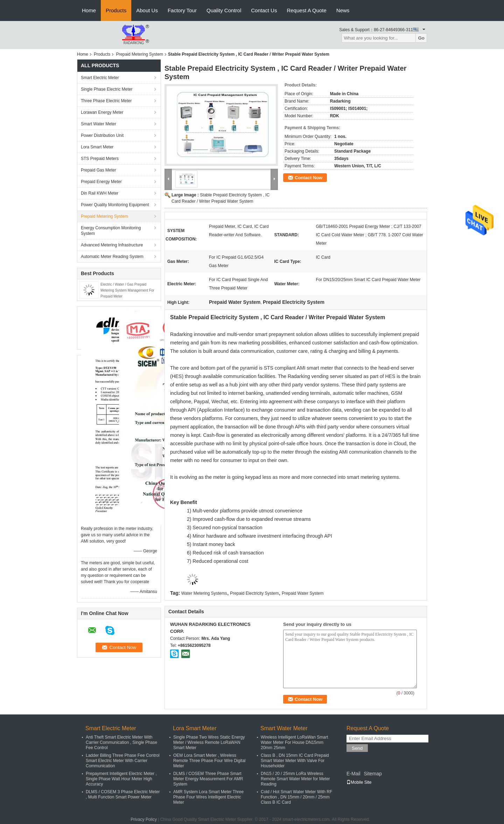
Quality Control (224, 10)
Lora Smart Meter (97, 147)
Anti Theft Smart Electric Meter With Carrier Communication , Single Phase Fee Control (121, 742)
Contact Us (264, 10)
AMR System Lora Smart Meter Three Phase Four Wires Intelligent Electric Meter (208, 797)
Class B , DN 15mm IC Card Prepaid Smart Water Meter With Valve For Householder (295, 761)
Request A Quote (306, 10)
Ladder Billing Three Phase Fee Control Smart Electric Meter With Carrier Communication (123, 761)
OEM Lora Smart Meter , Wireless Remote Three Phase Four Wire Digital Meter (209, 761)
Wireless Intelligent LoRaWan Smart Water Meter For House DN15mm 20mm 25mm (294, 742)
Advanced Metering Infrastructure (112, 245)
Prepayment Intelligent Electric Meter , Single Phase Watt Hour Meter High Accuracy (121, 779)
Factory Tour (182, 10)
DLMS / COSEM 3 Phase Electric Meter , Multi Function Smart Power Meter (123, 794)
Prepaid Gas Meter (99, 170)
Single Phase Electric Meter (107, 89)
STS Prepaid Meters (100, 159)
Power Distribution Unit (102, 135)
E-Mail (353, 774)
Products (116, 10)
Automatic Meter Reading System (112, 257)
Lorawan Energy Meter (102, 112)
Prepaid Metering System (139, 54)
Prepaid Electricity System (254, 593)
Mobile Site (359, 782)
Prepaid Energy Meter (101, 182)
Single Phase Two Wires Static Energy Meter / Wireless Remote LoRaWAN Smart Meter (209, 742)
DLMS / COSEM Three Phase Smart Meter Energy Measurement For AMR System (208, 779)
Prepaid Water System (303, 593)
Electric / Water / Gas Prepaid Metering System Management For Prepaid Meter (127, 290)
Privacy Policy (144, 819)
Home (89, 10)
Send (357, 748)
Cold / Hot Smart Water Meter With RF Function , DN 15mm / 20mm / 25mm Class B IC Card (296, 797)
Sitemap (373, 774)
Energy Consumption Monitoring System (111, 231)
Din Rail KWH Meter (100, 193)
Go (421, 38)
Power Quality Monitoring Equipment (115, 205)
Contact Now (309, 178)
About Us (147, 10)
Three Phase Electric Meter (106, 101)
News (343, 10)
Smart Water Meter (99, 124)
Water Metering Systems (204, 593)
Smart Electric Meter (100, 78)
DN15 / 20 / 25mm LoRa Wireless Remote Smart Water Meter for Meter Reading (295, 779)
